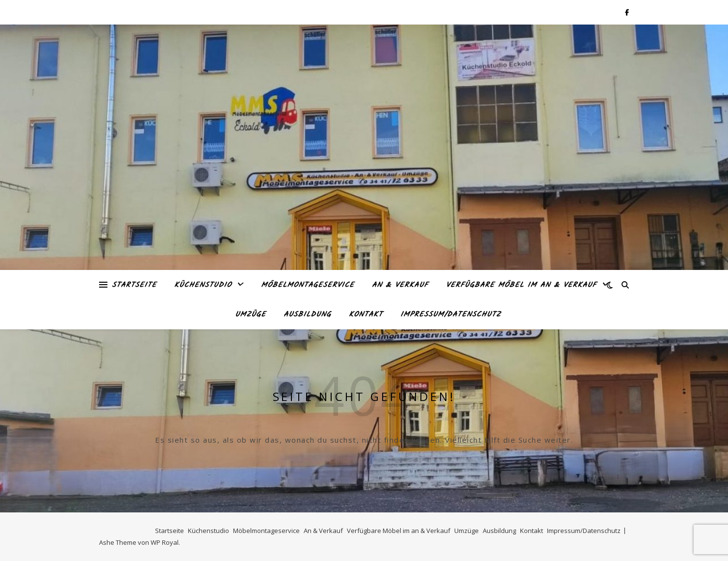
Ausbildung (307, 315)
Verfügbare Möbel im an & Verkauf (521, 285)
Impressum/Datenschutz (451, 315)
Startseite (134, 285)
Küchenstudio (203, 285)
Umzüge (250, 315)
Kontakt (366, 315)
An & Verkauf (400, 285)
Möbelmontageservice (308, 285)
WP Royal (165, 542)
